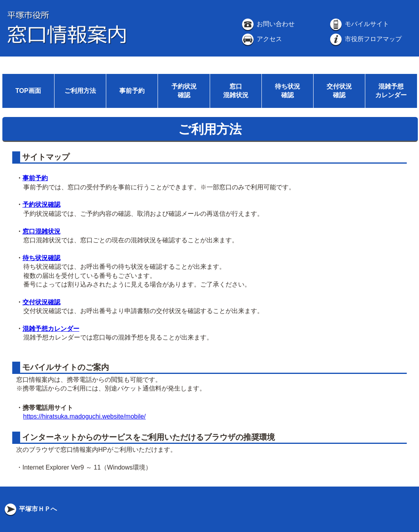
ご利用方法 (80, 91)
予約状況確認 (41, 205)
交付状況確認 (41, 302)
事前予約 (132, 91)
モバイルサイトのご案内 (65, 367)
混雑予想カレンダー (51, 329)
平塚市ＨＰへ (30, 509)
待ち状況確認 (41, 258)
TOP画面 (28, 91)
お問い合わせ (267, 24)
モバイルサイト (359, 24)
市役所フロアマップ (365, 39)
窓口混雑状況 (41, 231)
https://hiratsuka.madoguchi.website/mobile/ (85, 416)
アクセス (261, 39)
